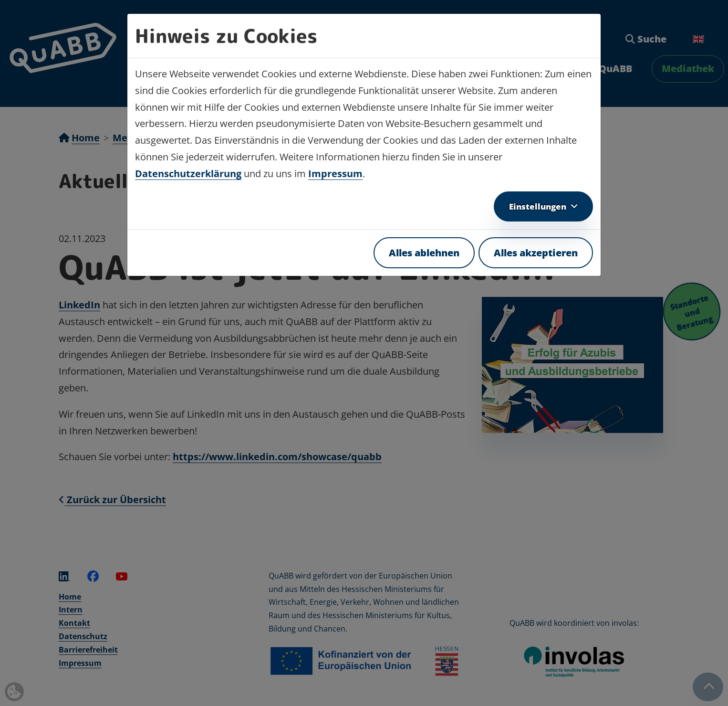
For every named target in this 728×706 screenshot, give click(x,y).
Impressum (335, 174)
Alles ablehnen (424, 253)
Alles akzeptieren (536, 253)
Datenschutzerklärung (188, 174)
